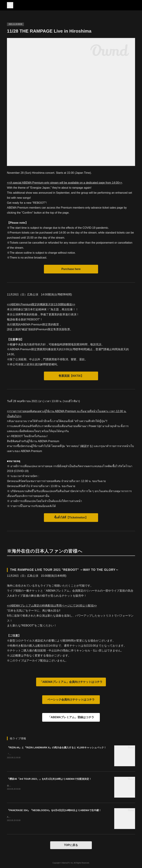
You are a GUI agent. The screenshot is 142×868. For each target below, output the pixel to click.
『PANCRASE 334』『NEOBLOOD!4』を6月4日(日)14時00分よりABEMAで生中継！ (54, 810)
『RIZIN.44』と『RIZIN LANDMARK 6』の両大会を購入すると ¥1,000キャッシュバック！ (57, 747)
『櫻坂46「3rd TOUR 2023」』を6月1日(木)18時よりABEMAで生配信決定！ (49, 779)
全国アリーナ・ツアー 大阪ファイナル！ (26, 786)
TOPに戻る (71, 845)
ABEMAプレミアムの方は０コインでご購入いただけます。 (35, 817)
